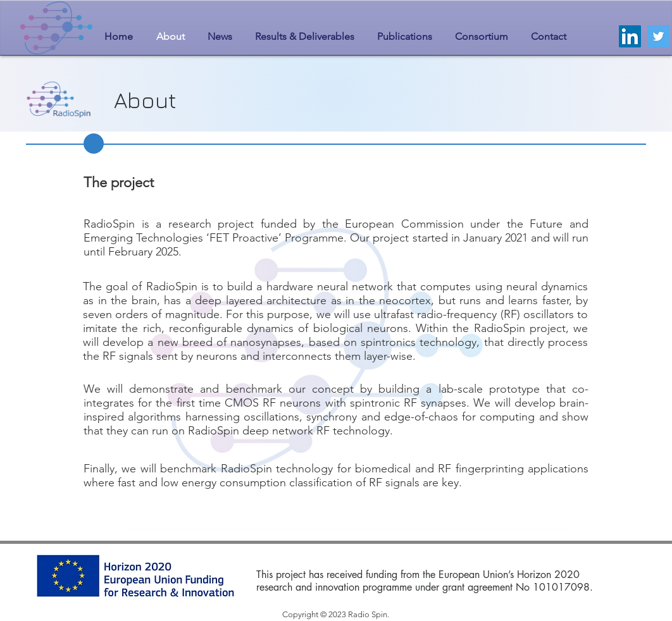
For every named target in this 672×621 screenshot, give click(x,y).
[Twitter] (658, 36)
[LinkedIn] (630, 36)
